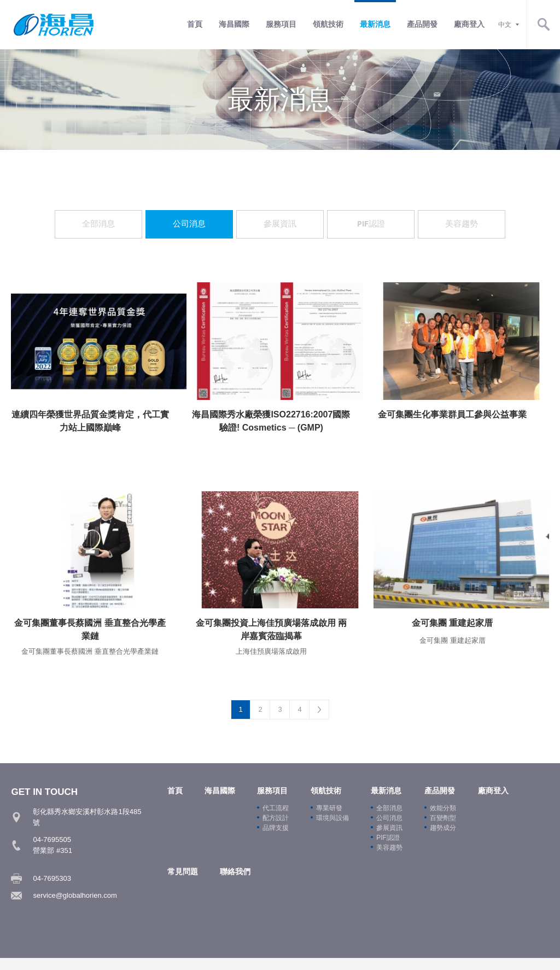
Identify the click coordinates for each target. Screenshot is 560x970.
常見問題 (183, 874)
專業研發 (329, 810)
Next (319, 712)
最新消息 (375, 24)
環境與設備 (332, 820)
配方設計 (276, 820)
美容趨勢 (462, 224)
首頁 (195, 24)
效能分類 (443, 810)
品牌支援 (276, 830)
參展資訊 (280, 224)
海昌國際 (234, 24)
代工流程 (276, 810)
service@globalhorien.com (75, 898)
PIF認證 (371, 224)
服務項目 (281, 24)
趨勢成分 (443, 830)
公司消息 (189, 224)
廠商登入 (469, 24)
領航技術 (328, 24)
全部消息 (98, 224)
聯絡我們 (235, 874)
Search (544, 25)
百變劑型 (443, 820)
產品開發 (422, 24)
